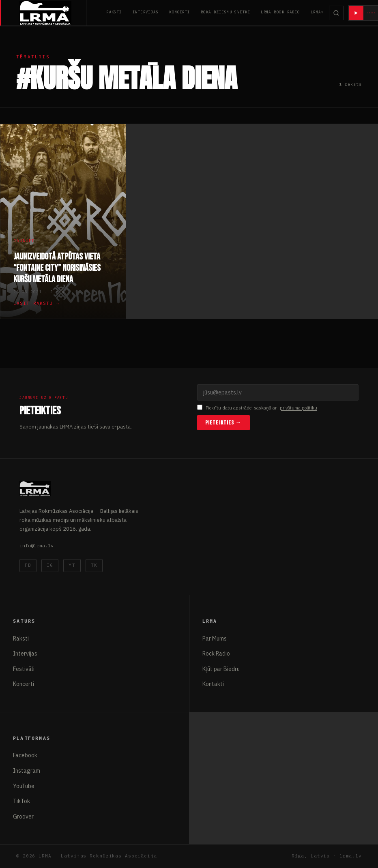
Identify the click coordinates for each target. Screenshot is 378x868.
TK (94, 565)
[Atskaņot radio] (356, 13)
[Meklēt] (336, 13)
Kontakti (213, 684)
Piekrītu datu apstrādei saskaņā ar (257, 408)
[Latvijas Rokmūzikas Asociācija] (53, 13)
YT (72, 565)
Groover (23, 817)
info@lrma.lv (37, 545)
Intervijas (146, 12)
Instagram (27, 771)
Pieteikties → (223, 423)
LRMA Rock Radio (280, 12)
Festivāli (24, 669)
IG (50, 565)
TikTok (21, 801)
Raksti (114, 12)
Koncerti (180, 12)
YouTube (24, 786)
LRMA (316, 12)
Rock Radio (216, 654)
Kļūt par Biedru (221, 669)
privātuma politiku (299, 408)
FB (28, 565)
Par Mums (215, 639)
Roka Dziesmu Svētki (226, 12)
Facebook (25, 755)
